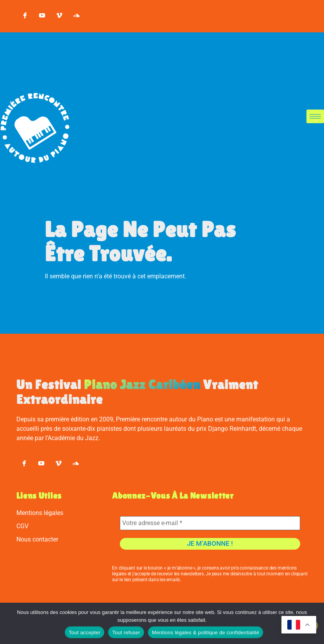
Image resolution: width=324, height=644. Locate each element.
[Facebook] (25, 16)
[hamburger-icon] (315, 116)
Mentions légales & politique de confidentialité (206, 632)
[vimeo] (59, 16)
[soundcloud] (77, 16)
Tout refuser (126, 632)
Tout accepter (85, 632)
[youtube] (42, 16)
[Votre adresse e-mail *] (210, 528)
